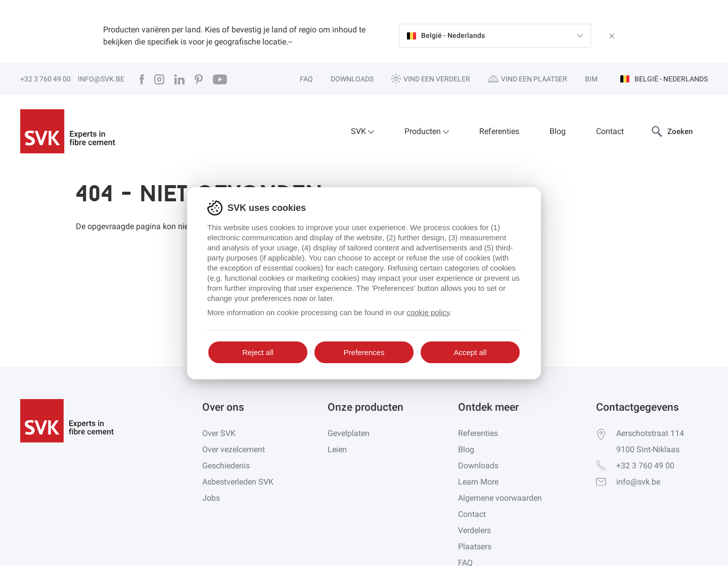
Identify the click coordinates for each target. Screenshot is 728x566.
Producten (427, 131)
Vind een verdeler (431, 79)
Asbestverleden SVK (238, 482)
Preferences (364, 352)
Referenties (499, 131)
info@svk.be (101, 79)
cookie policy (428, 312)
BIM (591, 79)
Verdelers (474, 530)
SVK (362, 131)
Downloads (352, 79)
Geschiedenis (226, 466)
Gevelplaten (349, 433)
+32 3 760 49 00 (45, 79)
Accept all (470, 352)
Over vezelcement (234, 449)
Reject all (258, 352)
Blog (558, 131)
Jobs (211, 498)
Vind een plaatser (528, 79)
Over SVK (219, 433)
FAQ (306, 79)
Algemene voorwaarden (500, 498)
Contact (610, 131)
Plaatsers (475, 547)
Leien (337, 449)
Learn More (478, 482)
